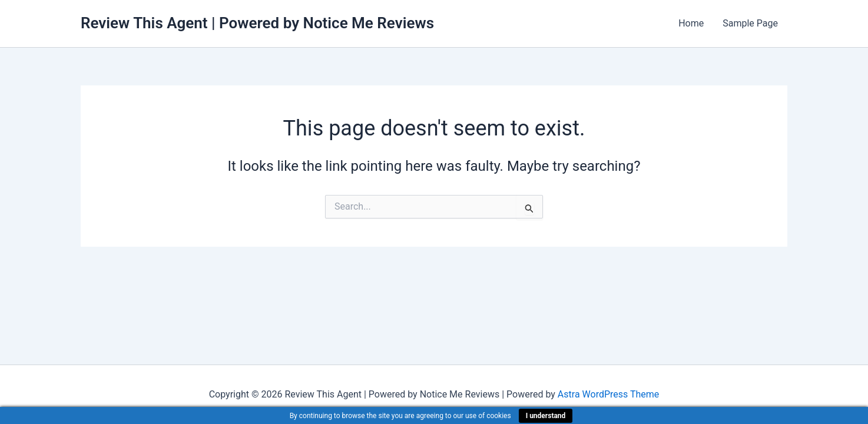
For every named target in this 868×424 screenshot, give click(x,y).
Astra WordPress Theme (608, 394)
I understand (546, 416)
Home (691, 23)
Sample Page (750, 23)
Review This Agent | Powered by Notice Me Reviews (257, 23)
